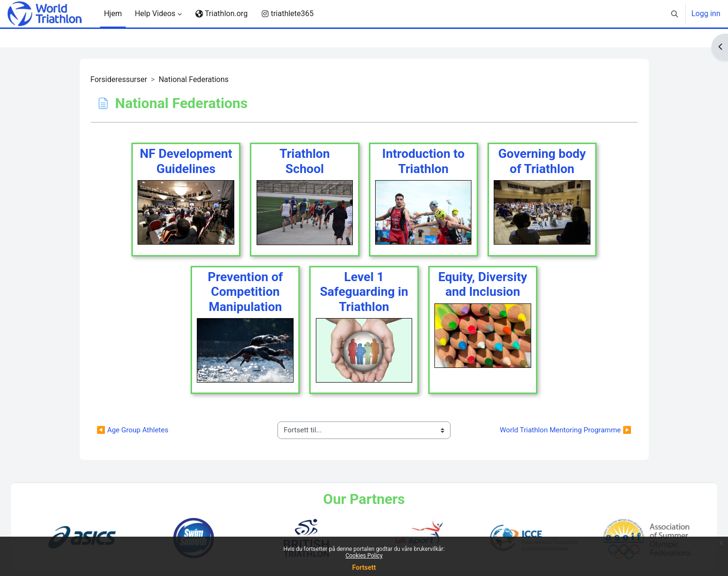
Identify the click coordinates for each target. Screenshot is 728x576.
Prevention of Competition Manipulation (245, 292)
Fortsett (364, 567)
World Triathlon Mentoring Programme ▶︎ (566, 430)
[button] (675, 14)
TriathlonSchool (304, 161)
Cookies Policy (364, 556)
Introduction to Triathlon (424, 161)
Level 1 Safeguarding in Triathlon (364, 292)
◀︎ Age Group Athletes (133, 430)
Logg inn (706, 14)
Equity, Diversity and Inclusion (483, 284)
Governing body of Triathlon (542, 161)
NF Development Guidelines (186, 161)
